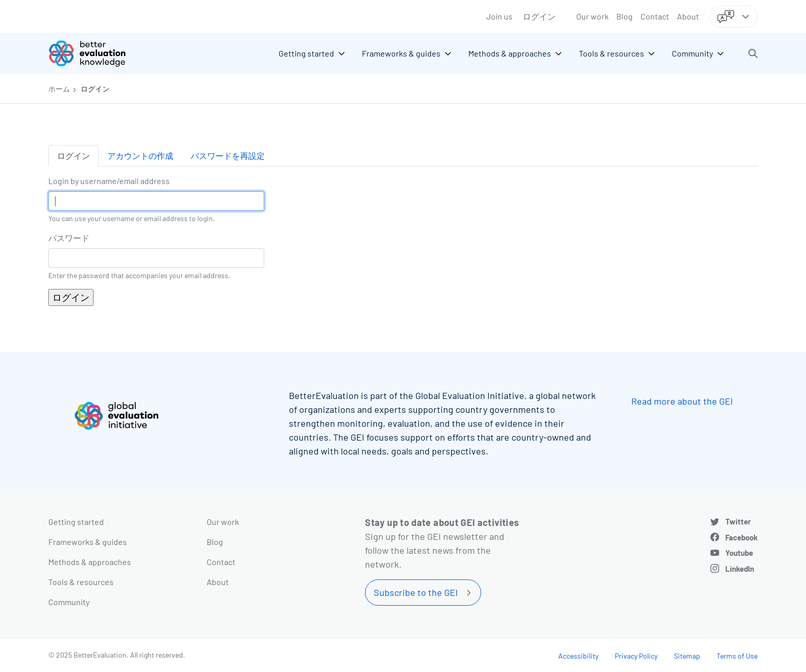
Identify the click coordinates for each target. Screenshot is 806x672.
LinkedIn (740, 569)
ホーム (59, 89)
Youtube (739, 553)
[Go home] (95, 53)
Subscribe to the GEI (416, 592)
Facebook (741, 537)
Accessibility (578, 656)
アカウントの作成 (140, 156)
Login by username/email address (109, 181)
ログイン (539, 16)
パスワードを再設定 (228, 156)
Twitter (738, 521)
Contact (655, 16)
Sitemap (687, 656)
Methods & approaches (90, 562)
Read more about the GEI (682, 401)
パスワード (69, 238)
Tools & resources (81, 582)
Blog (625, 16)
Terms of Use (737, 656)
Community (69, 602)
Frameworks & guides (88, 542)
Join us (499, 16)
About (688, 16)
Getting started (76, 522)
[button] (753, 53)
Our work (592, 16)
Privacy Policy (636, 656)
